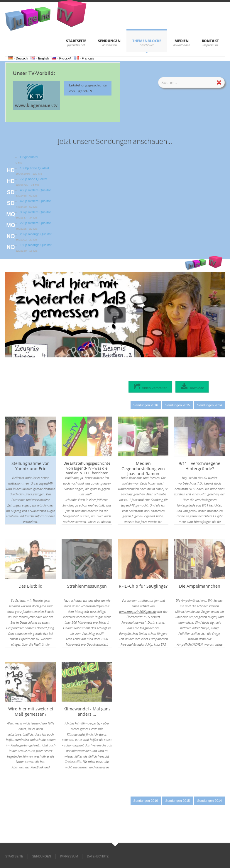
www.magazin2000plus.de (138, 612)
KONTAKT (210, 41)
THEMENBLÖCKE (147, 41)
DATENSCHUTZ (98, 856)
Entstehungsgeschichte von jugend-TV (88, 88)
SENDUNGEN (109, 41)
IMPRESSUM (69, 856)
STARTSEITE (76, 41)
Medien (182, 41)
